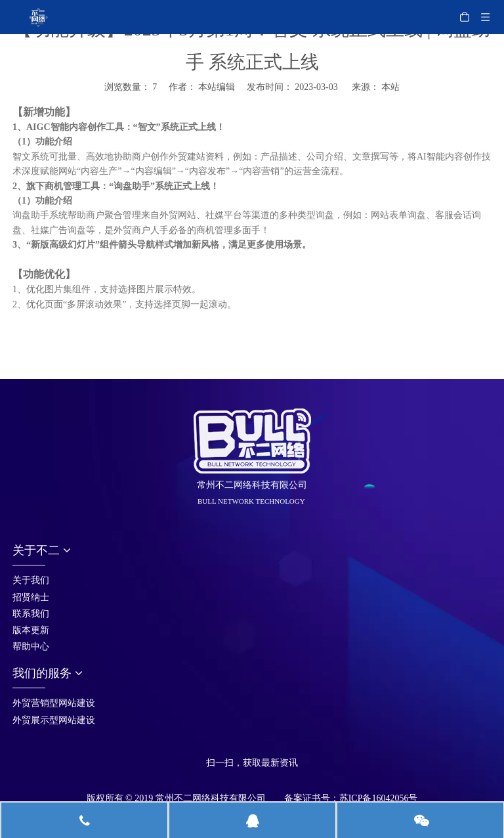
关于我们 (31, 580)
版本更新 (31, 630)
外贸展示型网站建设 (54, 720)
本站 (390, 87)
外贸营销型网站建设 (54, 703)
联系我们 (31, 614)
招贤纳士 (31, 597)
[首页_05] (217, 745)
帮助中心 (31, 647)
